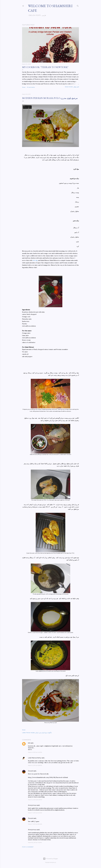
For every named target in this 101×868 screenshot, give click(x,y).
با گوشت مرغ (48, 733)
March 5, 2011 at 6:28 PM (35, 765)
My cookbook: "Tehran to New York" (45, 67)
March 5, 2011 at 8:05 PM (35, 800)
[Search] (78, 5)
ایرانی (37, 733)
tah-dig (35, 260)
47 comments (31, 87)
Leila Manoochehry (35, 758)
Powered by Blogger (50, 859)
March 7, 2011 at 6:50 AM (35, 824)
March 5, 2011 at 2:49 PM (35, 752)
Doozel (30, 771)
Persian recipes (30, 733)
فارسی (43, 15)
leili (29, 743)
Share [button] (24, 87)
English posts (34, 15)
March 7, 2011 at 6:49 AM (35, 813)
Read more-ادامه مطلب (72, 87)
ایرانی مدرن (42, 733)
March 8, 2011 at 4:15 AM (35, 842)
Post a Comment (28, 847)
